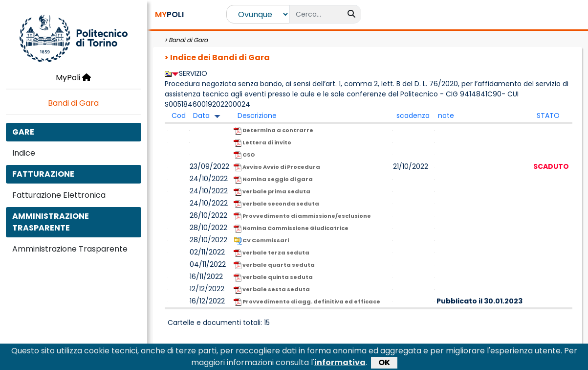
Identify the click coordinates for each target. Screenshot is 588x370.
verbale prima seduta (272, 192)
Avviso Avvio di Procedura (277, 167)
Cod (179, 116)
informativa (340, 364)
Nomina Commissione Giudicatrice (291, 228)
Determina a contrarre (273, 130)
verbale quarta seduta (274, 265)
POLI (169, 14)
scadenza (413, 116)
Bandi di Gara (73, 103)
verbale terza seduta (272, 253)
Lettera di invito (262, 143)
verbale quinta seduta (273, 277)
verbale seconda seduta (276, 204)
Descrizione (257, 116)
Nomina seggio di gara (273, 179)
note (446, 116)
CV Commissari (261, 241)
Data (201, 116)
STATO (548, 116)
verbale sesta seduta (272, 289)
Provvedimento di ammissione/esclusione (302, 216)
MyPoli (73, 78)
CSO (244, 155)
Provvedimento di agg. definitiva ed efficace (307, 302)
